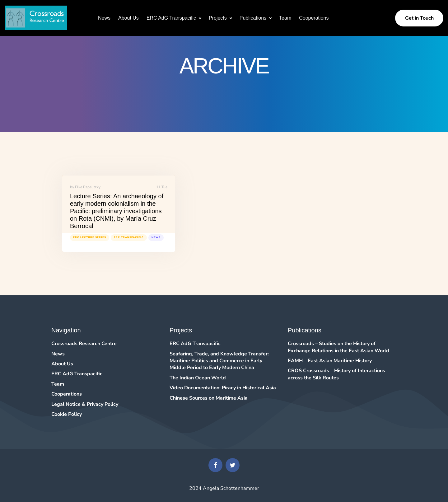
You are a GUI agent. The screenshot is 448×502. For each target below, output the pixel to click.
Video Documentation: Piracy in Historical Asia (223, 388)
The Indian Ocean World (198, 378)
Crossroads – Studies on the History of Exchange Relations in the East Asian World (338, 347)
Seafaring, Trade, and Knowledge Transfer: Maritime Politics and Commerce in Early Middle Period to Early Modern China (219, 361)
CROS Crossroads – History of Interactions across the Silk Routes (336, 374)
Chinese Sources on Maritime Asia (209, 398)
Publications (253, 18)
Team (285, 18)
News (104, 18)
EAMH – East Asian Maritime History (330, 361)
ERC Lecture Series (90, 237)
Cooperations (314, 18)
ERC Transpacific (129, 237)
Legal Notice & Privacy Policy (85, 404)
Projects (218, 18)
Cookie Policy (67, 414)
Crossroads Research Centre (84, 344)
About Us (128, 18)
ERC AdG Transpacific (171, 18)
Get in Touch (419, 18)
